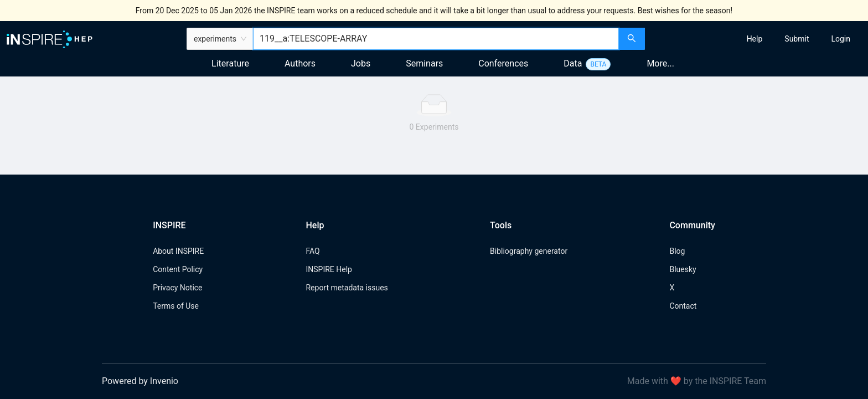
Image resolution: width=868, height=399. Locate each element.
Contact (683, 306)
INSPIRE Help (329, 269)
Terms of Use (176, 306)
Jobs (361, 63)
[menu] (758, 39)
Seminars (424, 63)
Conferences (503, 63)
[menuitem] (755, 39)
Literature (230, 63)
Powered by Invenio (140, 381)
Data (573, 63)
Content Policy (178, 269)
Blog (677, 251)
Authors (300, 63)
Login (841, 39)
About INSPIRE (178, 251)
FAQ (312, 251)
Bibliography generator (529, 251)
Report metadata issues (347, 288)
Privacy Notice (177, 288)
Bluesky (683, 269)
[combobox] (436, 39)
